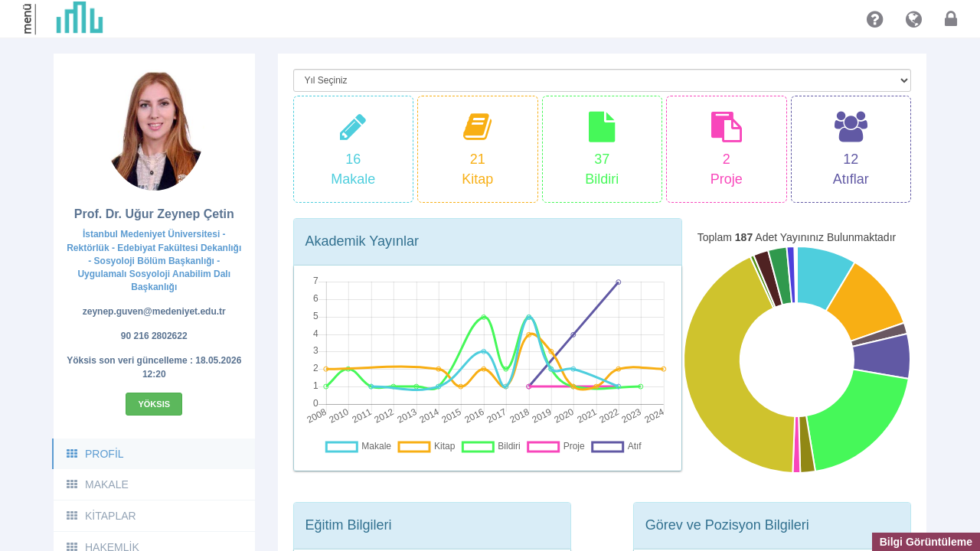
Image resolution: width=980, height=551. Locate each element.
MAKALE (97, 484)
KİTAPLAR (101, 516)
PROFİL (95, 454)
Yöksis (154, 404)
